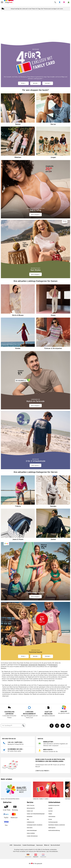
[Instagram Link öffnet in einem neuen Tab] (57, 726)
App (28, 819)
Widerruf (47, 845)
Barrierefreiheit (55, 845)
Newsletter (30, 817)
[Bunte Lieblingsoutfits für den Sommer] (35, 30)
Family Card (30, 811)
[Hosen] (53, 300)
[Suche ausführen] (23, 725)
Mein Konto (30, 828)
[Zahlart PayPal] (6, 815)
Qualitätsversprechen (54, 805)
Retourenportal (31, 808)
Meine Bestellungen (32, 830)
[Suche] (11, 725)
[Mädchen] (18, 142)
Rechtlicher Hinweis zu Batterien (57, 825)
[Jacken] (53, 524)
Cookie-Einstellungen (29, 845)
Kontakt (50, 808)
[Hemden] (53, 491)
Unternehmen (52, 817)
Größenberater (31, 822)
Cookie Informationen (32, 836)
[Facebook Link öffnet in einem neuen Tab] (52, 726)
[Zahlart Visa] (6, 823)
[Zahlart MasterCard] (14, 815)
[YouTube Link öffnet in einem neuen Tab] (68, 726)
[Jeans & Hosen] (18, 524)
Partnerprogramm (53, 822)
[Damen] (18, 109)
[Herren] (53, 109)
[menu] (2, 2)
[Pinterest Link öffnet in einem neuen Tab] (63, 726)
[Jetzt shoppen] (35, 189)
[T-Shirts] (18, 491)
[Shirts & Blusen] (18, 300)
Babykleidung (42, 665)
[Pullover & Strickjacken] (53, 333)
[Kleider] (18, 333)
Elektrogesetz (52, 828)
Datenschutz (17, 845)
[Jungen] (53, 142)
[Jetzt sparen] (35, 440)
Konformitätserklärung (54, 830)
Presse (50, 819)
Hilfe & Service (31, 805)
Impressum (40, 845)
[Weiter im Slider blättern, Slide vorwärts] (67, 791)
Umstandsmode (33, 665)
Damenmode (24, 665)
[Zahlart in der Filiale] (7, 808)
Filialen (50, 814)
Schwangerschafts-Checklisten (35, 825)
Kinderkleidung (53, 665)
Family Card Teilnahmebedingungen (36, 814)
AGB (11, 845)
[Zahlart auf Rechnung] (15, 808)
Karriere (51, 811)
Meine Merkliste (31, 833)
